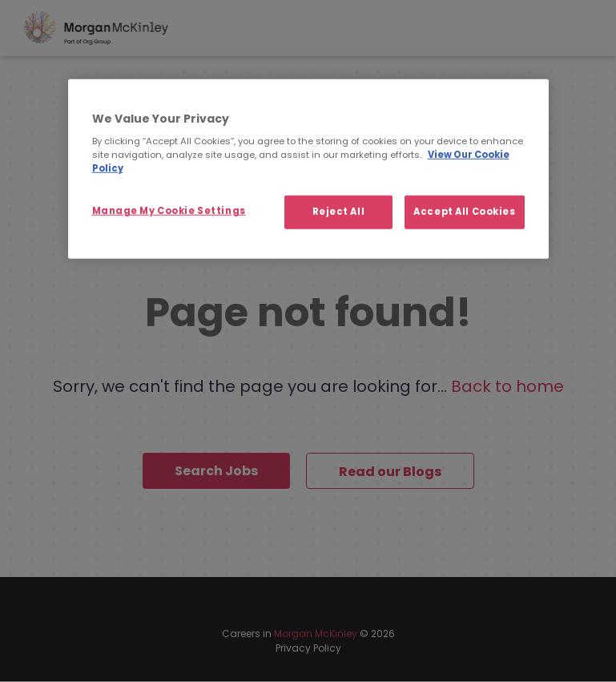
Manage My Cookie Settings (169, 211)
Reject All (339, 212)
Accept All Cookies (464, 212)
